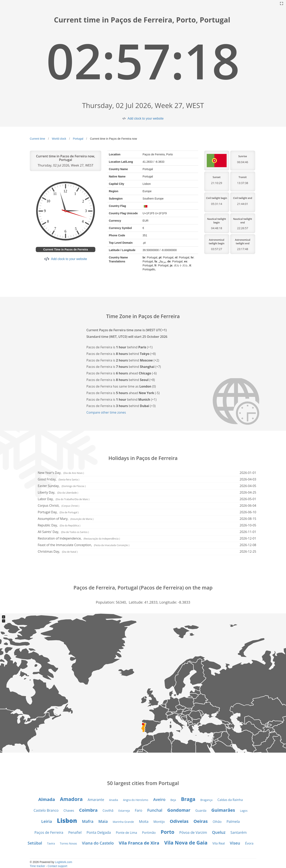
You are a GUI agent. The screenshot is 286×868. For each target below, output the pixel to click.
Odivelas (179, 821)
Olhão (217, 822)
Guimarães (223, 810)
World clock (59, 139)
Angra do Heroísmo (136, 800)
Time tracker (37, 866)
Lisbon (67, 821)
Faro (139, 810)
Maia (103, 821)
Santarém (238, 832)
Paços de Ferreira (49, 832)
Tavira (51, 843)
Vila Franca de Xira (139, 843)
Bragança (206, 800)
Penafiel (75, 832)
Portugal (78, 139)
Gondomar (179, 810)
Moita (144, 821)
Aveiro (159, 799)
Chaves (69, 811)
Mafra (88, 821)
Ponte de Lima (126, 833)
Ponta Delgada (99, 832)
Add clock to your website (145, 118)
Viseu (235, 843)
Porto (168, 832)
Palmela (233, 821)
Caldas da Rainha (230, 800)
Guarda (201, 811)
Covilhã (108, 811)
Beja (173, 800)
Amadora (71, 799)
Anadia (114, 800)
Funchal (155, 810)
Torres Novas (68, 843)
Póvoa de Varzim (193, 832)
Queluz (219, 832)
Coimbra (88, 810)
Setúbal (35, 843)
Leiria (47, 821)
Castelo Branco (46, 810)
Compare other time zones (106, 412)
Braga (188, 799)
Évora (249, 843)
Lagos (244, 811)
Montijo (159, 822)
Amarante (96, 800)
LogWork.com (64, 862)
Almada (47, 799)
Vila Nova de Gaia (186, 843)
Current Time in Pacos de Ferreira (66, 249)
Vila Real (219, 843)
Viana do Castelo (98, 843)
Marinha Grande (123, 822)
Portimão (149, 833)
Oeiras (200, 821)
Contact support (57, 866)
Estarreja (124, 811)
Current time (37, 139)
